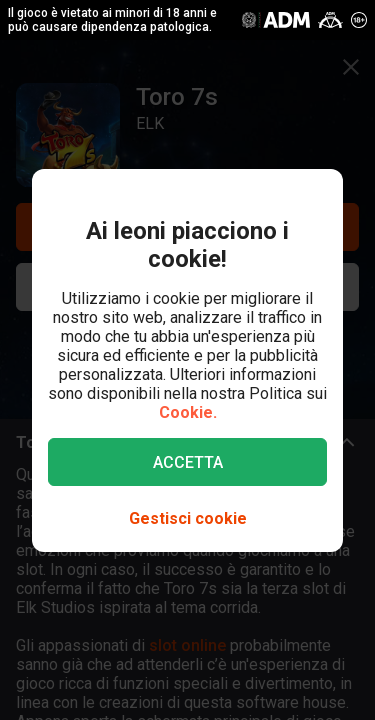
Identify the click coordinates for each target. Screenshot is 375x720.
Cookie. (188, 412)
